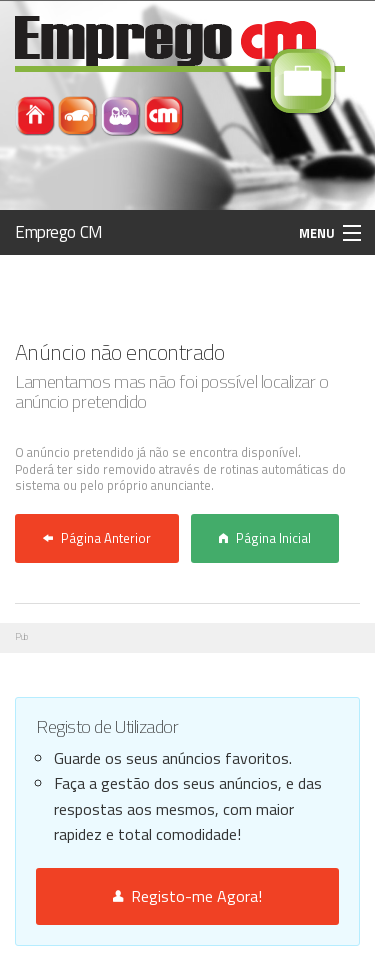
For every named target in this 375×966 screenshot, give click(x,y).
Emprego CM (59, 232)
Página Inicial (265, 538)
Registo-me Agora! (187, 896)
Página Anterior (97, 538)
